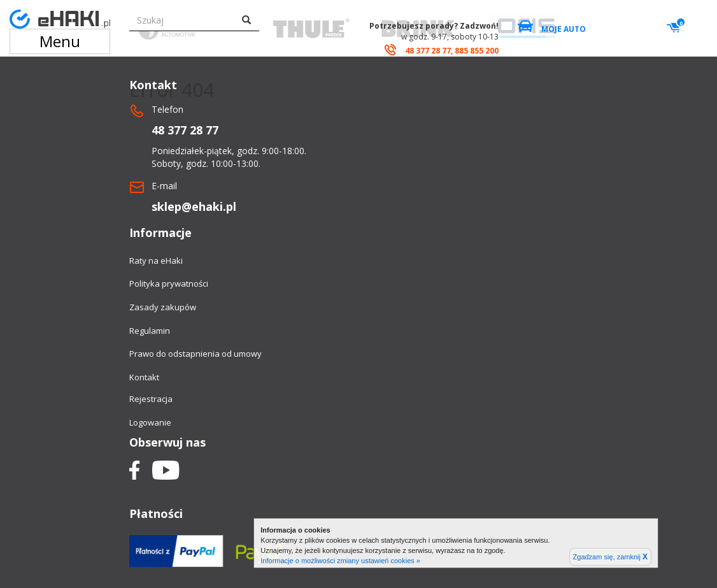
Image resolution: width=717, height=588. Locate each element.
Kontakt (144, 377)
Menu (60, 41)
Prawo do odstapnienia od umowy (195, 354)
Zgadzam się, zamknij (610, 557)
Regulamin (150, 331)
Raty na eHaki (156, 261)
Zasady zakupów (163, 307)
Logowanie (150, 422)
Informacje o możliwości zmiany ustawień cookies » (340, 561)
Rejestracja (151, 399)
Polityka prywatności (169, 283)
